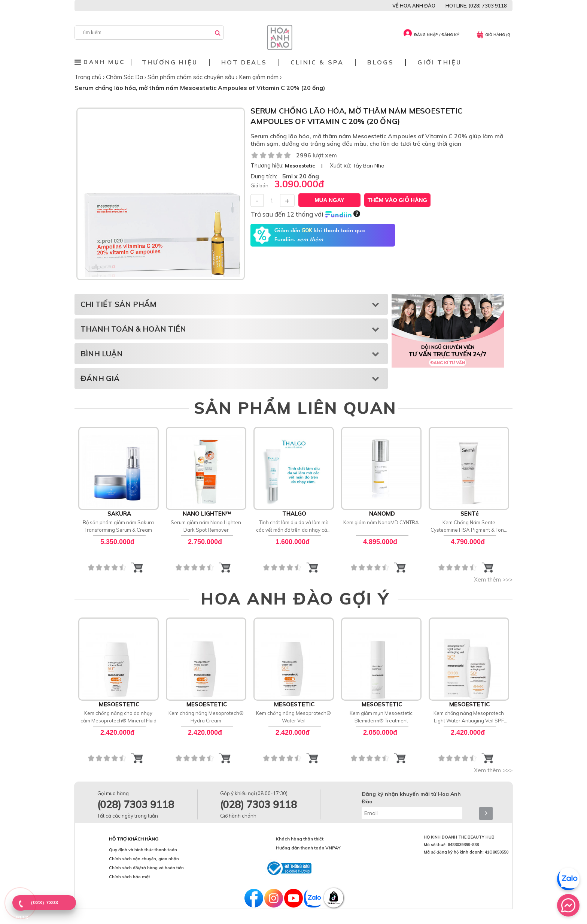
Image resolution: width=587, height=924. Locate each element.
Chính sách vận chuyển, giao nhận (144, 859)
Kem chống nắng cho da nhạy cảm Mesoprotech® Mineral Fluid (118, 717)
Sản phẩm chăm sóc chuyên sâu (192, 77)
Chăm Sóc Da (125, 77)
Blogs (381, 62)
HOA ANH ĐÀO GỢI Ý (295, 598)
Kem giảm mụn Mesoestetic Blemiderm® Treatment (381, 717)
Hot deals (244, 62)
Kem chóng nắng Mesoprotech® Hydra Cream (206, 717)
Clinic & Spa (317, 62)
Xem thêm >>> (493, 579)
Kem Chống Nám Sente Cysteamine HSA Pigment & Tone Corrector (469, 526)
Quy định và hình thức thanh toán (143, 850)
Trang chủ (89, 77)
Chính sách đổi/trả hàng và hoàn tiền (146, 868)
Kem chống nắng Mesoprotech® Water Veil (293, 717)
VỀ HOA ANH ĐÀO (414, 6)
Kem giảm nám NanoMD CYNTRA (381, 522)
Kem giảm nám (259, 77)
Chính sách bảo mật (130, 877)
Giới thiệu (440, 62)
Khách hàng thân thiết (300, 839)
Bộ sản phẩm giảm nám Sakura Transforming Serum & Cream (118, 526)
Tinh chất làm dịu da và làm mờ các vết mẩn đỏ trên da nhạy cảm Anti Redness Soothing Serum (294, 526)
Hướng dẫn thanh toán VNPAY (308, 848)
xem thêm (310, 240)
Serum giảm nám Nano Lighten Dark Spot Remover (206, 526)
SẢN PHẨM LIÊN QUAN (296, 408)
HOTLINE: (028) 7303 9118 (476, 6)
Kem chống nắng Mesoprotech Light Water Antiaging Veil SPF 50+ (469, 717)
